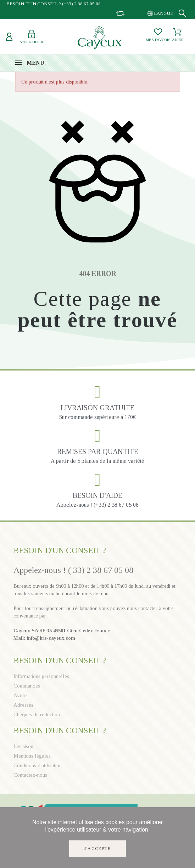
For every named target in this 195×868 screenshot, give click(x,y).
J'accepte (97, 849)
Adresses (23, 705)
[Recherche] (182, 13)
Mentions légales (32, 756)
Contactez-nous (30, 775)
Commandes (27, 686)
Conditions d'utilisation (38, 765)
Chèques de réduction (37, 714)
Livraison (23, 746)
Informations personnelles (41, 676)
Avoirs (21, 695)
